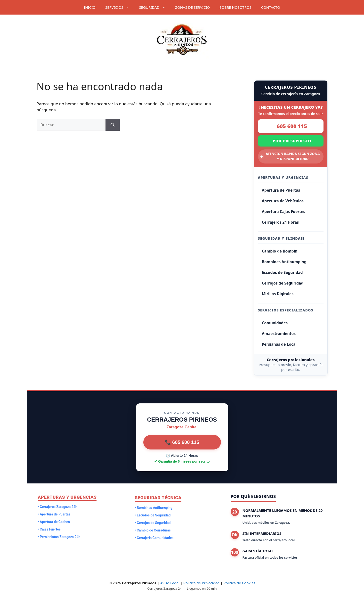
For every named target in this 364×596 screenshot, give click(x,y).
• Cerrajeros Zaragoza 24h (58, 507)
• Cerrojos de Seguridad (153, 523)
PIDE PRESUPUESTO (292, 141)
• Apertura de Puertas (54, 514)
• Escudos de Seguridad (153, 515)
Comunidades (275, 323)
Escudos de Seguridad (282, 272)
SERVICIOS (120, 7)
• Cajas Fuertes (49, 529)
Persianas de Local (279, 344)
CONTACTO (271, 7)
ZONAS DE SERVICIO (193, 7)
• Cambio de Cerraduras (153, 530)
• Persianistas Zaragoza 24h (59, 537)
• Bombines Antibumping (154, 508)
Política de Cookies (239, 583)
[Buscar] (113, 125)
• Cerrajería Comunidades (154, 538)
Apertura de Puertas (281, 190)
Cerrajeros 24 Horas (280, 222)
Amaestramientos (279, 334)
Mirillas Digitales (278, 294)
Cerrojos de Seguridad (283, 283)
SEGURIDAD (155, 7)
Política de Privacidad (201, 583)
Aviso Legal (170, 583)
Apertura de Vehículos (283, 201)
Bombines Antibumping (284, 262)
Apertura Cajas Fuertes (284, 212)
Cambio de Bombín (280, 251)
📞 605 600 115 (182, 442)
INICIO (90, 7)
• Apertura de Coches (54, 522)
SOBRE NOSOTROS (235, 7)
